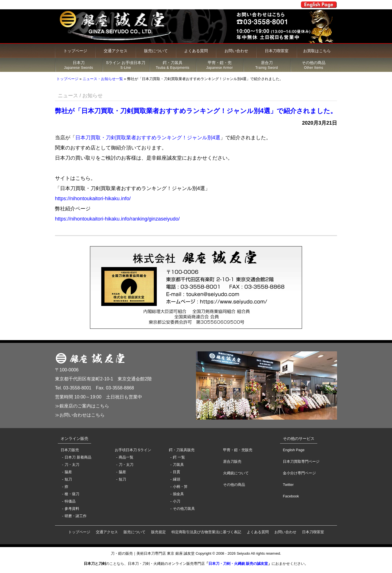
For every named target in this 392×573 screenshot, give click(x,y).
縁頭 (177, 479)
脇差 (68, 472)
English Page (294, 450)
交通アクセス (116, 51)
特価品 (70, 501)
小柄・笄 (180, 487)
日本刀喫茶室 (277, 51)
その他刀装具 (184, 509)
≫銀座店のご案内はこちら (82, 406)
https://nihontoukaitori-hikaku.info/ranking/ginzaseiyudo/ (117, 219)
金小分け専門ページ (299, 473)
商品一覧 (126, 457)
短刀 (68, 479)
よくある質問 (196, 51)
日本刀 (79, 65)
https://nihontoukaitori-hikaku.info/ (93, 199)
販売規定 (158, 532)
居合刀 (267, 65)
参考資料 (72, 509)
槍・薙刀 (72, 494)
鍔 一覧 (179, 457)
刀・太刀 (72, 465)
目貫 (177, 472)
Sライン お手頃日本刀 (126, 65)
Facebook (291, 496)
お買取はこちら (317, 51)
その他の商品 (314, 65)
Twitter (288, 485)
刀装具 (178, 465)
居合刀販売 (232, 461)
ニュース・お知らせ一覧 (103, 79)
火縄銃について (236, 473)
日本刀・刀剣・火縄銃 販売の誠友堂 (238, 564)
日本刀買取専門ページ (301, 461)
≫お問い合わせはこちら (80, 415)
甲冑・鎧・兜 (220, 65)
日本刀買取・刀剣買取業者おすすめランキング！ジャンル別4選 (148, 138)
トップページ (75, 51)
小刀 (177, 501)
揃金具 (178, 494)
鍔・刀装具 (173, 65)
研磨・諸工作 (76, 516)
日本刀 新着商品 (78, 457)
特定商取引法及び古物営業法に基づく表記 (206, 532)
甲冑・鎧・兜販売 (238, 450)
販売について (156, 51)
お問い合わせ (236, 51)
